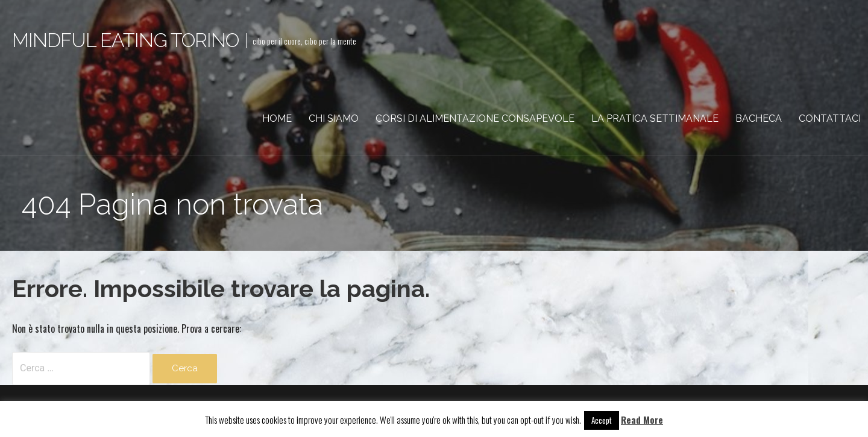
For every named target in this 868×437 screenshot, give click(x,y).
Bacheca (759, 118)
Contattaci (830, 118)
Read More (642, 420)
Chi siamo (334, 118)
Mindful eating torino (125, 40)
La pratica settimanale (655, 118)
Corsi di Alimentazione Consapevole (475, 118)
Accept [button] (602, 420)
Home (277, 118)
